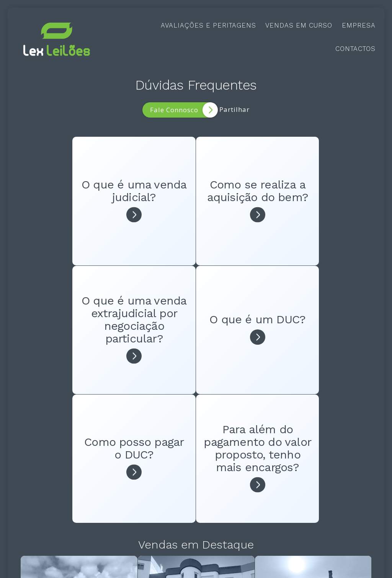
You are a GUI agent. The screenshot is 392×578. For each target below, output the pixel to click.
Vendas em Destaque (196, 406)
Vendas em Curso (299, 25)
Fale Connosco (184, 110)
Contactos (355, 49)
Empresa (359, 25)
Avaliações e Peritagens (208, 25)
